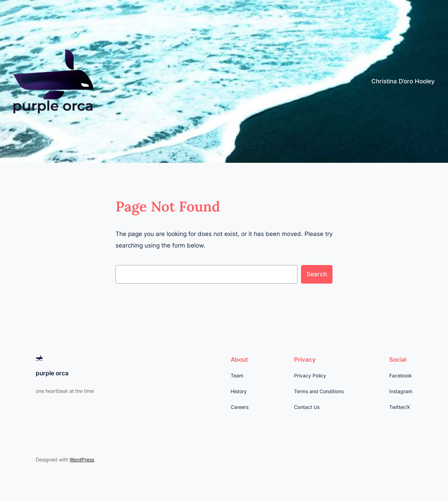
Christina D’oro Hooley (403, 81)
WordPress (82, 460)
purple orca (52, 373)
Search (317, 274)
